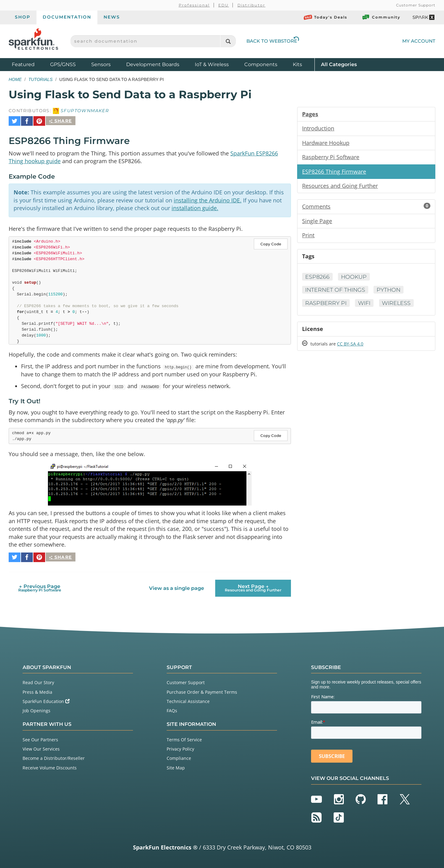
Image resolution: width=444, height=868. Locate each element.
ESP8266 (317, 278)
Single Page (317, 222)
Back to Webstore (273, 41)
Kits (297, 64)
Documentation (67, 17)
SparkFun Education (46, 699)
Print (308, 237)
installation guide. (195, 206)
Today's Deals (325, 17)
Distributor (252, 5)
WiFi (365, 305)
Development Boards (153, 64)
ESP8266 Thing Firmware (334, 172)
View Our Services (41, 747)
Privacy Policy (180, 747)
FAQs (172, 708)
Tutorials (41, 79)
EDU (224, 5)
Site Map (176, 766)
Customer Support (416, 5)
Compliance (179, 756)
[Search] (228, 41)
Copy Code (271, 242)
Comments (366, 208)
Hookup (354, 278)
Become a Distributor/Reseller (54, 756)
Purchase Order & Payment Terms (202, 690)
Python (390, 292)
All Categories (339, 64)
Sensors (101, 64)
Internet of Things (336, 292)
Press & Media (37, 690)
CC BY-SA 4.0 (350, 346)
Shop (23, 17)
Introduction (318, 129)
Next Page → (253, 586)
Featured (29, 64)
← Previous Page (40, 586)
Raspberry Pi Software (331, 158)
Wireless (398, 305)
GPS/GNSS (63, 64)
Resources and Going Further (340, 187)
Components (261, 64)
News (112, 17)
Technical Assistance (188, 699)
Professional (194, 5)
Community (381, 17)
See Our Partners (40, 737)
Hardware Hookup (326, 143)
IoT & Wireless (212, 64)
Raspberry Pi (326, 305)
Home (15, 79)
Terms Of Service (184, 737)
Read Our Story (38, 681)
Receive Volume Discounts (50, 766)
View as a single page (177, 586)
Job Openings (36, 708)
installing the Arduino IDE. (208, 198)
